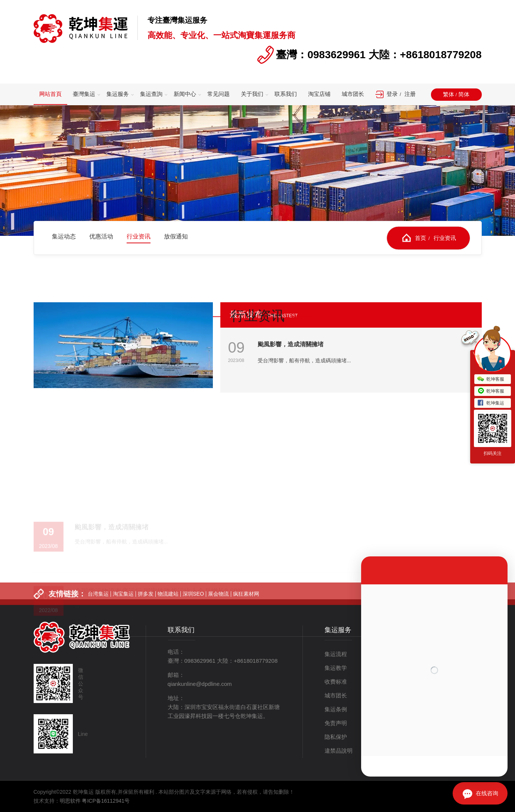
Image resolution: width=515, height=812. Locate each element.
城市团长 (353, 94)
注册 (410, 94)
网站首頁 (50, 94)
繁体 (449, 94)
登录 (392, 94)
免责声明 (336, 723)
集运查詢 (151, 94)
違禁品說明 (339, 751)
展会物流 (218, 606)
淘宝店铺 (319, 94)
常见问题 (218, 94)
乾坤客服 (491, 380)
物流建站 (168, 606)
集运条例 (336, 709)
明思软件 (70, 801)
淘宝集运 (123, 606)
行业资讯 (445, 238)
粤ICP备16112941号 (106, 801)
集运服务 (118, 94)
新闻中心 (185, 94)
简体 (464, 94)
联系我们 (286, 94)
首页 (421, 238)
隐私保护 (336, 737)
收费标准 (336, 682)
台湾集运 (98, 606)
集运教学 (336, 668)
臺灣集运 (84, 94)
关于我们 (252, 94)
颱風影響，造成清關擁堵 (291, 344)
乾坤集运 (491, 403)
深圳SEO (193, 606)
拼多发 (146, 606)
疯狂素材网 (246, 606)
